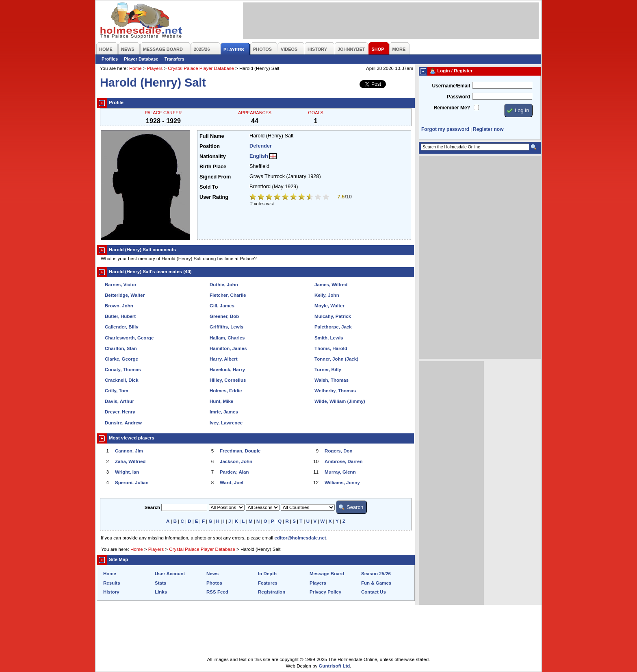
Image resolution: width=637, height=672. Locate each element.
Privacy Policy (325, 592)
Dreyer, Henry (120, 412)
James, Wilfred (331, 285)
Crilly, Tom (117, 391)
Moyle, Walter (329, 306)
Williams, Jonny (342, 483)
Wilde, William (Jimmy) (340, 401)
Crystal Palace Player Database (201, 68)
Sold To (209, 187)
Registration (272, 592)
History (111, 592)
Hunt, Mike (221, 401)
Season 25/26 (376, 574)
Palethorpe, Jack (333, 327)
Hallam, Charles (227, 338)
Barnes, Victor (121, 285)
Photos (214, 583)
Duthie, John (224, 285)
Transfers (174, 59)
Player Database (141, 59)
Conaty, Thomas (123, 370)
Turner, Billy (328, 370)
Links (161, 592)
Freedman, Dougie (240, 451)
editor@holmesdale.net (300, 538)
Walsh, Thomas (331, 380)
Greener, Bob (224, 316)
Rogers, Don (338, 451)
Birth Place (213, 167)
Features (268, 583)
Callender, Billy (122, 327)
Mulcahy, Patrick (333, 316)
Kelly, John (327, 295)
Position (210, 146)
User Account (170, 574)
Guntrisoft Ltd (335, 666)
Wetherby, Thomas (335, 391)
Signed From (215, 177)
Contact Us (374, 592)
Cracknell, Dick (122, 380)
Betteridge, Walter (125, 295)
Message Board (327, 574)
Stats (160, 583)
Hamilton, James (228, 348)
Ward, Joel (232, 483)
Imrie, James (224, 412)
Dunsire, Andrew (123, 423)
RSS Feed (217, 592)
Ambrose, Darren (343, 461)
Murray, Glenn (340, 472)
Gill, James (222, 306)
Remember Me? (452, 108)
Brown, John (119, 306)
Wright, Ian (127, 472)
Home (135, 68)
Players (155, 68)
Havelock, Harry (227, 370)
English (259, 156)
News (212, 574)
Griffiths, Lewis (226, 327)
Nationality (213, 157)
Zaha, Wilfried (130, 461)
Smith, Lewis (329, 338)
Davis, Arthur (119, 401)
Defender (261, 146)
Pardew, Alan (234, 472)
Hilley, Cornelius (228, 380)
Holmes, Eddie (226, 391)
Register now (488, 129)
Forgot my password (445, 129)
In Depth (267, 574)
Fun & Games (376, 583)
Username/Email (451, 86)
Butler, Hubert (120, 316)
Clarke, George (121, 359)
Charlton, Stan (121, 348)
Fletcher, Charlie (228, 295)
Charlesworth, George (129, 338)
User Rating (214, 197)
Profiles (110, 59)
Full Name (212, 136)
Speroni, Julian (132, 483)
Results (112, 583)
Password (458, 97)
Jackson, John (236, 461)
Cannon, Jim (129, 451)
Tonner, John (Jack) (336, 359)
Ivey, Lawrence (226, 423)
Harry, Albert (223, 359)
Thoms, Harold (331, 348)
